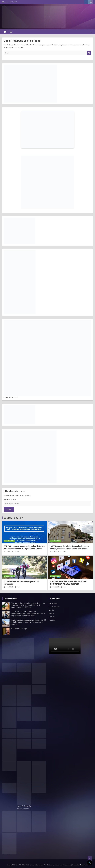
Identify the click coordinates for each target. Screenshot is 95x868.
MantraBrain (84, 865)
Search (89, 53)
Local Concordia (9, 541)
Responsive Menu (91, 2)
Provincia (52, 620)
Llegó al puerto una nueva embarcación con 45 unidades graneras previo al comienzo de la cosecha (28, 622)
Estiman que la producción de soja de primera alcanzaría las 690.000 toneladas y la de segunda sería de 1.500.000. (28, 605)
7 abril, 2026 (9, 552)
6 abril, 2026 (55, 552)
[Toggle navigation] (11, 32)
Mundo (51, 610)
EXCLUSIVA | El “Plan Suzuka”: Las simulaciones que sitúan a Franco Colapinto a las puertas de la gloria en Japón (28, 614)
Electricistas (53, 603)
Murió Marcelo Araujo (19, 629)
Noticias (52, 617)
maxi (17, 552)
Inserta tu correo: (10, 500)
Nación (51, 614)
